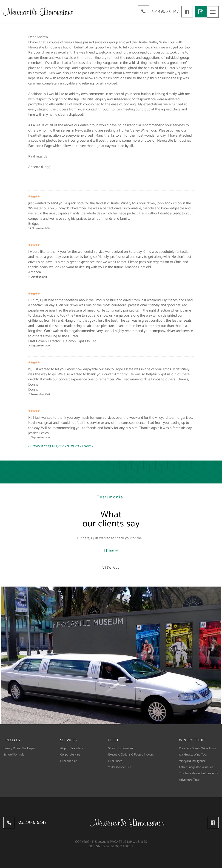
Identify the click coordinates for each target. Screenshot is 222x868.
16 (61, 446)
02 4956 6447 (164, 11)
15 (58, 446)
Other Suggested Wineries (196, 767)
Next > (88, 446)
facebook (186, 11)
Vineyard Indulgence (192, 761)
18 (69, 446)
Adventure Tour (189, 780)
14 (54, 446)
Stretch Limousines (121, 748)
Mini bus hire (69, 761)
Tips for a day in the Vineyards (199, 773)
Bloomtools (122, 846)
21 (82, 446)
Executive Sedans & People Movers (131, 754)
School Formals (14, 754)
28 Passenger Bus (120, 767)
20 (77, 446)
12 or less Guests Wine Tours (198, 748)
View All (111, 568)
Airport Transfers (72, 748)
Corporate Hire (70, 754)
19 (73, 446)
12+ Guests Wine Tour (193, 754)
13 (50, 446)
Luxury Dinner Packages (19, 748)
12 (46, 446)
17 (65, 446)
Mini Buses (115, 761)
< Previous (36, 446)
